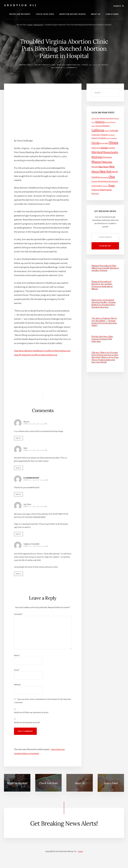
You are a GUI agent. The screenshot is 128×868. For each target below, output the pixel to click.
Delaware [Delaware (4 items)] (104, 135)
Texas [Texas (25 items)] (111, 185)
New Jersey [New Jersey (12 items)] (104, 167)
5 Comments (71, 68)
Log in (80, 855)
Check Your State (48, 787)
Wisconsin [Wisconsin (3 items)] (95, 194)
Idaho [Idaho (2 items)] (107, 143)
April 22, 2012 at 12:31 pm (36, 550)
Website (17, 689)
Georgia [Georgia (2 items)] (102, 143)
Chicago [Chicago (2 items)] (107, 131)
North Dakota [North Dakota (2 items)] (104, 177)
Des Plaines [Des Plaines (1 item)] (112, 135)
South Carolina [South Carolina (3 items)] (97, 186)
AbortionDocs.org (45, 65)
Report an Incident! (17, 787)
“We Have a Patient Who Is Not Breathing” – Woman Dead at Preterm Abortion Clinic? (104, 322)
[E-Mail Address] (105, 237)
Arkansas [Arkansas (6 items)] (106, 126)
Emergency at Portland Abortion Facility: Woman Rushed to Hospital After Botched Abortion (104, 303)
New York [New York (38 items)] (106, 172)
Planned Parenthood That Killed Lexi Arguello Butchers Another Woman (105, 268)
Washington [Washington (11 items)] (106, 190)
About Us (80, 787)
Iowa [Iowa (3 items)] (99, 148)
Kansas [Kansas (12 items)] (104, 148)
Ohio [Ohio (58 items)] (112, 177)
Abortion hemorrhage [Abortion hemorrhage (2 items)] (107, 118)
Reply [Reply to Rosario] (18, 442)
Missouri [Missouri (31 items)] (97, 162)
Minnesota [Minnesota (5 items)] (107, 157)
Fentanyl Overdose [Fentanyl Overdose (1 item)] (112, 138)
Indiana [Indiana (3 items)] (94, 148)
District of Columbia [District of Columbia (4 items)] (99, 138)
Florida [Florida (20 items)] (95, 143)
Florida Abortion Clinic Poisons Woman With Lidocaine (102, 339)
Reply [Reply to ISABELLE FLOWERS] (18, 578)
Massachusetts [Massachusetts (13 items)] (111, 152)
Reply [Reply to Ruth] (18, 472)
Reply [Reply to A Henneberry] (18, 499)
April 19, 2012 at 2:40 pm (35, 454)
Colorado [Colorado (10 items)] (114, 131)
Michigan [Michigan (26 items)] (97, 157)
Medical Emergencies (69, 65)
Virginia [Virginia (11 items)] (95, 190)
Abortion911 (26, 65)
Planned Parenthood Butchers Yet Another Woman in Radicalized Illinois (102, 285)
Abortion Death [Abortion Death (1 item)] (96, 118)
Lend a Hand (111, 787)
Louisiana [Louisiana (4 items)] (111, 148)
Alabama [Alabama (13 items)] (100, 122)
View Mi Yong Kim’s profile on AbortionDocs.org (37, 359)
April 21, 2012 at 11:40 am (36, 484)
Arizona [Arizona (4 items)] (98, 126)
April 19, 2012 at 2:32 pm (35, 428)
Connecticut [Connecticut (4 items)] (96, 135)
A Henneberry (31, 482)
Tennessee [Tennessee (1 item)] (105, 186)
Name (17, 659)
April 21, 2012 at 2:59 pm (35, 511)
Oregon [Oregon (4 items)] (94, 181)
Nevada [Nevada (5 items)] (95, 167)
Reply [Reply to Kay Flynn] (18, 538)
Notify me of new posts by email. (27, 727)
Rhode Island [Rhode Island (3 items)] (113, 181)
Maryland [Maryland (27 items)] (97, 152)
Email (17, 674)
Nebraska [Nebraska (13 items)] (107, 162)
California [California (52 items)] (98, 130)
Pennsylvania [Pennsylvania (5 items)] (103, 181)
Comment (18, 618)
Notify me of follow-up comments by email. (31, 717)
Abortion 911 (21, 5)
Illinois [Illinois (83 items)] (113, 143)
